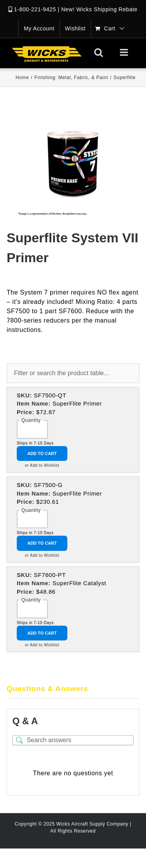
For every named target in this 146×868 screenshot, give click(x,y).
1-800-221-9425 (35, 9)
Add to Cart (42, 453)
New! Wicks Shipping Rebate (99, 9)
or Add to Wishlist (42, 465)
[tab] (73, 689)
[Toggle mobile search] (99, 52)
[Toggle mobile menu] (125, 52)
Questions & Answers (47, 689)
